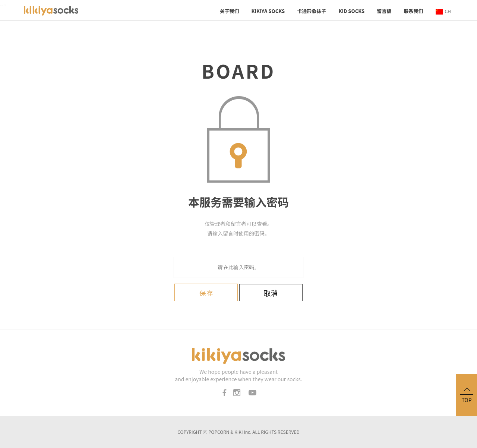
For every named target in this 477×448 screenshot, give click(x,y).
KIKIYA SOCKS (268, 11)
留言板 (384, 11)
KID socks (351, 11)
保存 (206, 293)
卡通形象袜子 (312, 11)
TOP (467, 395)
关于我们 (229, 11)
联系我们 (413, 11)
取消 (271, 293)
